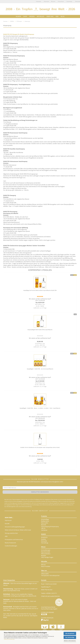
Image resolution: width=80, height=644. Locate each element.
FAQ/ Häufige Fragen (47, 557)
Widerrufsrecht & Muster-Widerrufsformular (18, 530)
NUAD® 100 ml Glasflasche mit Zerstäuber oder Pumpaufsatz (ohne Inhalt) (40, 447)
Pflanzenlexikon (46, 554)
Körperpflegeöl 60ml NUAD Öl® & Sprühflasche (40, 330)
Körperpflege (45, 519)
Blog (63, 16)
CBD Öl (43, 528)
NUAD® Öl (44, 537)
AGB (6, 536)
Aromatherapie (46, 550)
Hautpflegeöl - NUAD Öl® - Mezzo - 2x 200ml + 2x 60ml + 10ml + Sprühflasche (40, 408)
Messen (43, 565)
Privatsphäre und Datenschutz (14, 540)
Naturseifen (45, 523)
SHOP (25, 16)
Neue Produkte (46, 566)
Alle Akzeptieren (70, 633)
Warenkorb (46, 1)
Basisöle (44, 525)
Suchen (53, 1)
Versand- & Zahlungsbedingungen (15, 527)
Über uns (44, 571)
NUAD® (18, 16)
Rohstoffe (44, 541)
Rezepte (44, 556)
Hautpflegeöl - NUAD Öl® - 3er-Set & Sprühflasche (40, 369)
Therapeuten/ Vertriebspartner (50, 576)
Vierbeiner (44, 530)
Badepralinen (45, 521)
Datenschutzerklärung (9, 639)
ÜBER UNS (50, 16)
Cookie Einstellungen (11, 546)
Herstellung (45, 543)
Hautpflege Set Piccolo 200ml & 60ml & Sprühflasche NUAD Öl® (40, 290)
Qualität (44, 539)
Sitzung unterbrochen (11, 533)
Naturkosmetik (46, 552)
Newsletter (39, 1)
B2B (57, 16)
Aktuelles (44, 561)
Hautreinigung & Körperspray (50, 527)
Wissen (43, 547)
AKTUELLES (41, 16)
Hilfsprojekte (45, 574)
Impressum (8, 520)
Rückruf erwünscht (10, 543)
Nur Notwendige (70, 637)
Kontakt (7, 524)
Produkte (44, 516)
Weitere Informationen (70, 641)
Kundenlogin (69, 1)
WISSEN (32, 16)
